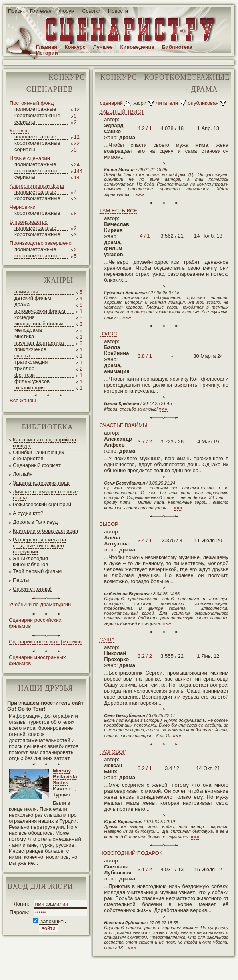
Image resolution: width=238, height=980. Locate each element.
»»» (140, 194)
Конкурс (75, 47)
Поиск (15, 11)
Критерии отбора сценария (45, 531)
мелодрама (28, 330)
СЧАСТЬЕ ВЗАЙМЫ (123, 425)
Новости (118, 11)
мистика (24, 336)
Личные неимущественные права (45, 495)
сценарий (111, 103)
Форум (67, 11)
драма (22, 304)
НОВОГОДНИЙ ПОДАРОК (131, 853)
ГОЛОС (108, 334)
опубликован (203, 103)
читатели (167, 103)
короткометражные (37, 115)
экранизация (30, 388)
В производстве (29, 222)
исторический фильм (40, 311)
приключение (30, 349)
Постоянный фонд (32, 103)
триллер (24, 368)
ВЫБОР (109, 524)
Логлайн (23, 474)
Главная (47, 47)
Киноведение (137, 47)
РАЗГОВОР (113, 752)
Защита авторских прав (41, 483)
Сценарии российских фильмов (35, 623)
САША (107, 640)
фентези (25, 375)
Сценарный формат (37, 465)
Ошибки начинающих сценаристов (39, 455)
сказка (22, 356)
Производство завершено (41, 243)
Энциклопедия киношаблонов (30, 561)
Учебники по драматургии (40, 604)
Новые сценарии (30, 158)
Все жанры (23, 400)
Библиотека (177, 47)
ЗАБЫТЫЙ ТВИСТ (122, 112)
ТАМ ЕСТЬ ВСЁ (118, 211)
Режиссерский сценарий (42, 504)
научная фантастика (39, 343)
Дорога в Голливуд (35, 522)
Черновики (23, 207)
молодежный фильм (39, 324)
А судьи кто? (28, 513)
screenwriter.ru (133, 967)
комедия (25, 317)
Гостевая (41, 11)
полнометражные (35, 109)
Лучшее (103, 47)
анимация (26, 292)
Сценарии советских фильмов (45, 642)
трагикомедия (31, 362)
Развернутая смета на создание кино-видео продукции (39, 546)
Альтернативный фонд (37, 186)
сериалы (25, 122)
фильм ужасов (32, 381)
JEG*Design (189, 967)
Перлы (21, 580)
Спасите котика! (32, 589)
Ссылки (91, 11)
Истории (47, 53)
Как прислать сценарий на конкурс (44, 443)
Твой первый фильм (37, 571)
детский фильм (33, 298)
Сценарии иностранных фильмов (37, 660)
